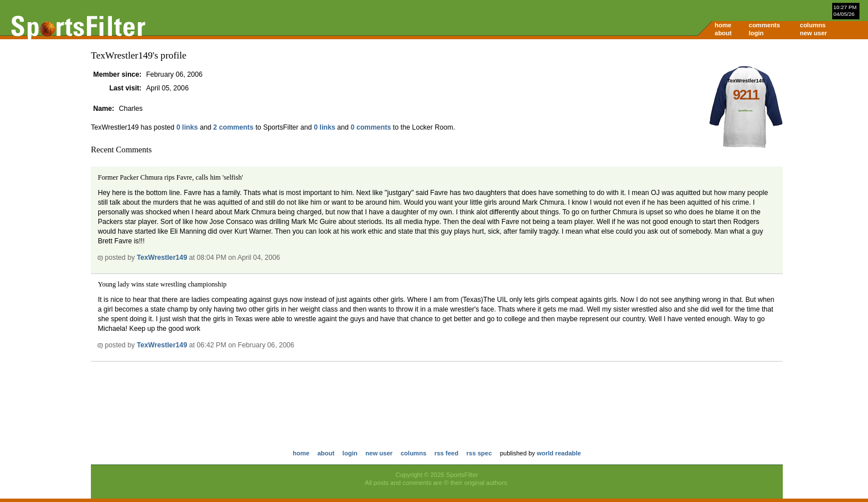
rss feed (446, 453)
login (756, 33)
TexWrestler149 (162, 258)
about (723, 33)
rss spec (479, 453)
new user (813, 33)
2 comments (233, 127)
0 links (187, 127)
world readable (559, 453)
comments (764, 25)
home (723, 25)
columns (813, 25)
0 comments (371, 127)
